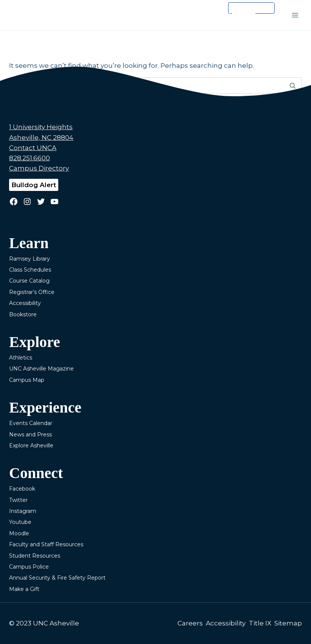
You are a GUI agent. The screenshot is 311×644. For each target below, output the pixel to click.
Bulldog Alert (34, 185)
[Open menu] (295, 15)
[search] (243, 14)
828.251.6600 (30, 158)
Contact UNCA (33, 148)
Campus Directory (39, 168)
